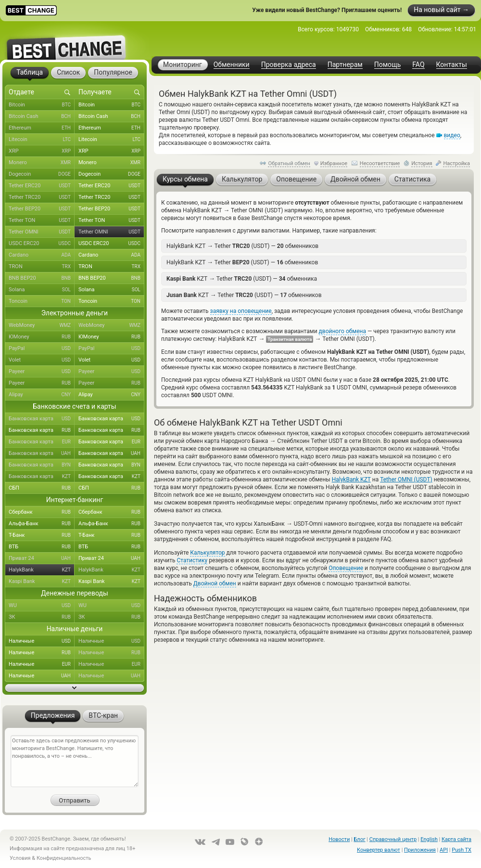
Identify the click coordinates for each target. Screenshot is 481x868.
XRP (42, 151)
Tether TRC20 (42, 197)
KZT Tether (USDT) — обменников (244, 295)
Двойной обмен (215, 583)
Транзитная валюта (290, 339)
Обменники (232, 65)
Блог (359, 839)
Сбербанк (42, 512)
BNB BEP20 (42, 278)
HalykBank (42, 570)
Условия (20, 858)
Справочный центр (393, 839)
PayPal (42, 349)
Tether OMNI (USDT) (406, 479)
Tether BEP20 (42, 209)
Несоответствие (380, 163)
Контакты (452, 65)
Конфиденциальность (64, 858)
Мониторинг (183, 65)
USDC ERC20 (42, 244)
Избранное (334, 163)
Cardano (42, 255)
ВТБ (42, 547)
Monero (42, 163)
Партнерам (345, 65)
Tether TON (42, 220)
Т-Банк (42, 535)
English (429, 839)
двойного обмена (342, 331)
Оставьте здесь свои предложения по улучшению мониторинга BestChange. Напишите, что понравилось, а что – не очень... (75, 761)
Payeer (42, 372)
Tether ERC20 (42, 186)
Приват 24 (42, 558)
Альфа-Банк (42, 524)
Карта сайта (456, 839)
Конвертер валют (379, 850)
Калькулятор (207, 553)
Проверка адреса (289, 65)
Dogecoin (42, 174)
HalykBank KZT (351, 479)
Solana (42, 290)
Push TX (462, 850)
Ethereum (42, 128)
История (422, 163)
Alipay (42, 395)
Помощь (388, 65)
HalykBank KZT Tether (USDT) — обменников (242, 246)
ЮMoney (42, 337)
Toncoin (42, 301)
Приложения (420, 850)
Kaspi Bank (42, 582)
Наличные (42, 641)
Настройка (456, 163)
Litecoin (42, 140)
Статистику (192, 560)
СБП (42, 488)
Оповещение (346, 568)
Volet (42, 360)
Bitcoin (42, 105)
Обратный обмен (289, 163)
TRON (42, 267)
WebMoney (42, 325)
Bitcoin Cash (42, 117)
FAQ (418, 65)
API (444, 850)
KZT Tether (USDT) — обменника (242, 279)
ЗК (42, 617)
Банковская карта (42, 419)
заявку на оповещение (241, 311)
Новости (339, 839)
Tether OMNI (42, 232)
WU (42, 606)
